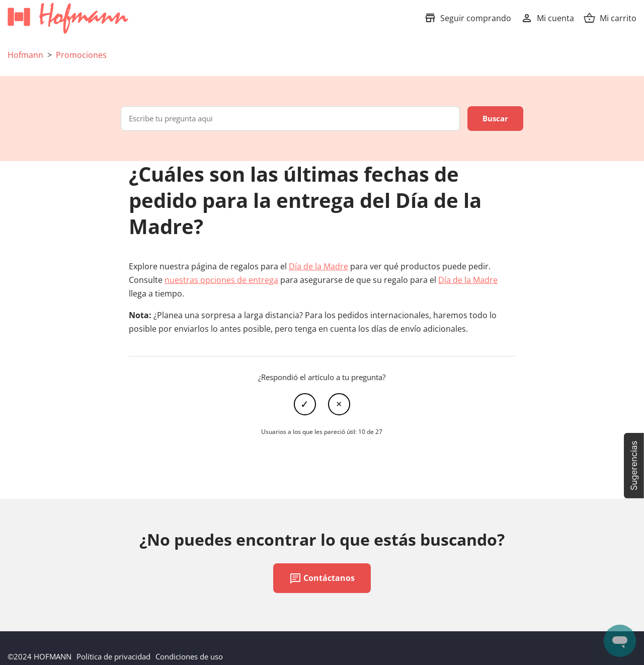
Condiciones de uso (189, 656)
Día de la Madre (318, 266)
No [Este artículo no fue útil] (339, 404)
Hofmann (25, 55)
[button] (634, 466)
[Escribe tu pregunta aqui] (290, 119)
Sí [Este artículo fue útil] (305, 404)
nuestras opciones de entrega (221, 280)
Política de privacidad (113, 656)
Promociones (81, 55)
